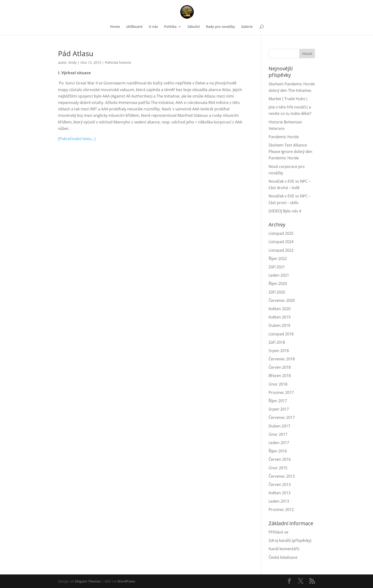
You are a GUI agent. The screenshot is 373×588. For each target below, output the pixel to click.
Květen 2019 (280, 317)
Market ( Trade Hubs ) (288, 99)
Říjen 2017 (278, 401)
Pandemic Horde (284, 137)
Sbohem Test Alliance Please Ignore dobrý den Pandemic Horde (290, 152)
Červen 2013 (280, 485)
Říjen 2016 (278, 451)
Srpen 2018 (279, 351)
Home (115, 27)
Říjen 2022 (278, 259)
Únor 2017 (278, 434)
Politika (170, 27)
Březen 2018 (280, 376)
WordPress (126, 581)
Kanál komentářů (284, 549)
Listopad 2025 (281, 233)
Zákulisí (194, 27)
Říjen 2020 (278, 284)
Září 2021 (277, 267)
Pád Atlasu (76, 53)
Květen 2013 (280, 493)
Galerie (247, 27)
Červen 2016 (280, 459)
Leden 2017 (279, 443)
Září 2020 (277, 292)
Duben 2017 (279, 426)
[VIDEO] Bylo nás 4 (285, 211)
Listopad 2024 (281, 242)
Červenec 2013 (282, 476)
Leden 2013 (279, 501)
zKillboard (134, 27)
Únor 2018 (278, 384)
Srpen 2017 (279, 409)
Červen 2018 (280, 367)
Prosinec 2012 (281, 510)
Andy (73, 62)
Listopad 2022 (281, 250)
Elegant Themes (88, 581)
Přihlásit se (278, 532)
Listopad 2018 (281, 334)
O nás (153, 27)
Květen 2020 (280, 309)
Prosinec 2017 (281, 392)
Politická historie (118, 62)
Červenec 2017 (282, 417)
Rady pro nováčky (221, 27)
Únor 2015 (278, 468)
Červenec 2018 (282, 359)
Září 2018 (277, 342)
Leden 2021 (279, 275)
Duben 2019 (279, 325)
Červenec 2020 (282, 300)
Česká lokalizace (283, 557)
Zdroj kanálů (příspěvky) (290, 540)
